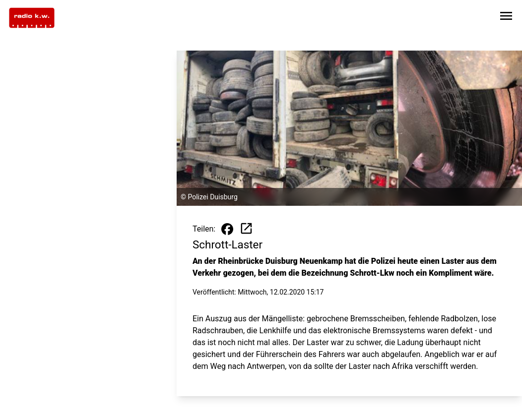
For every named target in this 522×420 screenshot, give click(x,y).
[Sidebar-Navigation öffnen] (506, 18)
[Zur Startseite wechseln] (32, 18)
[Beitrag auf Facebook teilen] (227, 229)
